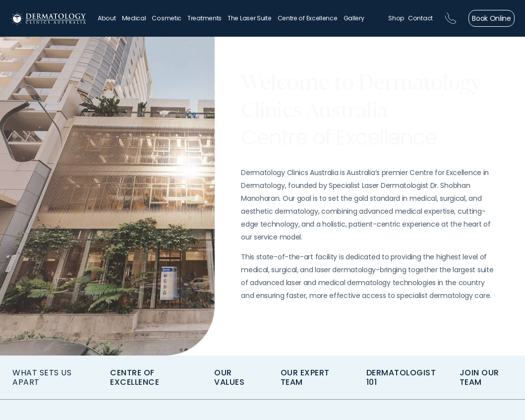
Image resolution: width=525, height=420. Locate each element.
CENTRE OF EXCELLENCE (135, 377)
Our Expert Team (305, 377)
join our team (479, 377)
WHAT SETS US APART (42, 377)
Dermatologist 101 (401, 377)
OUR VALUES (229, 377)
